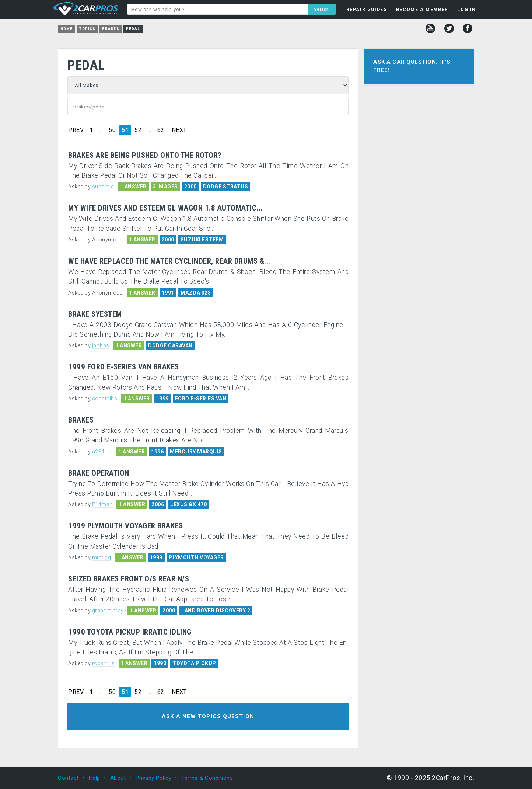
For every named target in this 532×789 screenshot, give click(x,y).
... (101, 130)
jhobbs (101, 345)
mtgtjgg (102, 557)
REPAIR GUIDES (367, 10)
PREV (76, 130)
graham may (108, 611)
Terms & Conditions (207, 778)
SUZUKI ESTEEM (202, 240)
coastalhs (105, 399)
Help (94, 778)
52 (138, 130)
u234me (102, 452)
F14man (102, 504)
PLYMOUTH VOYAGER (196, 557)
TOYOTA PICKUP (194, 663)
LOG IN (467, 10)
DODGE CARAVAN (170, 345)
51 (125, 130)
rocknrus (104, 663)
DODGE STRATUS (226, 187)
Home (66, 29)
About (118, 778)
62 (161, 130)
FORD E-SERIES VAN (201, 399)
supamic (103, 187)
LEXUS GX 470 (188, 504)
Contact (68, 778)
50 (112, 130)
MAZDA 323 (196, 293)
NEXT (179, 130)
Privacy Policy (153, 778)
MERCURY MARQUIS (196, 452)
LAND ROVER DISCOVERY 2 (216, 611)
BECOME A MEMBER (422, 10)
